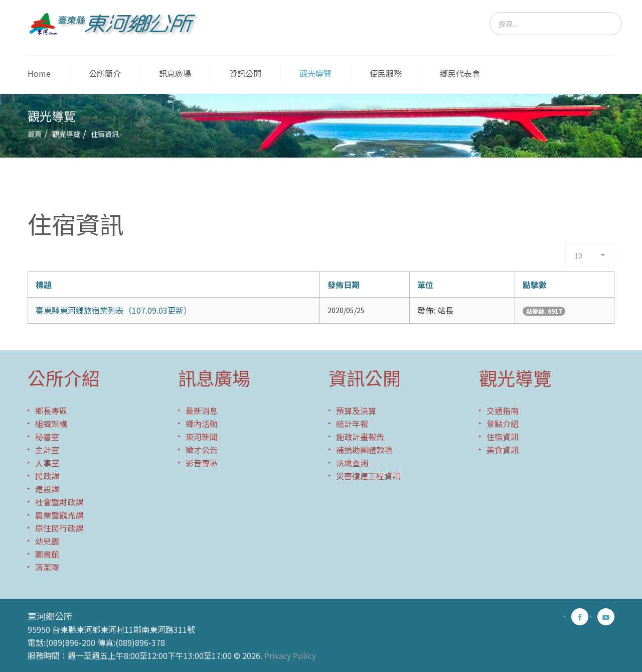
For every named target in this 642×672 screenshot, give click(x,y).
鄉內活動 (202, 424)
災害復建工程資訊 (368, 476)
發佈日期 (344, 285)
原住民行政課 (59, 528)
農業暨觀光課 (59, 515)
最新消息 (202, 411)
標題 (44, 285)
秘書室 (47, 437)
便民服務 (386, 73)
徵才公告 (202, 450)
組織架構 (51, 424)
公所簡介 (105, 73)
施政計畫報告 (360, 437)
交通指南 (503, 411)
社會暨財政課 (59, 502)
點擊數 (535, 285)
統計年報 (352, 424)
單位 (425, 285)
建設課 (47, 489)
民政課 (47, 476)
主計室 (47, 450)
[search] (556, 24)
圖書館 (47, 554)
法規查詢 (352, 463)
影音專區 (202, 463)
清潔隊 (47, 567)
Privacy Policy (290, 655)
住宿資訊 (503, 437)
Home (39, 73)
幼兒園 (47, 541)
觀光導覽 (315, 73)
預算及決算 (356, 411)
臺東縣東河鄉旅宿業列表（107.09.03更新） (114, 310)
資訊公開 (245, 73)
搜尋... (490, 12)
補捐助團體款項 (364, 450)
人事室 (47, 463)
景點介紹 (503, 424)
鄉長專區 (51, 411)
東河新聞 (202, 437)
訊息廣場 (175, 73)
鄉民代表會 (460, 73)
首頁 (35, 134)
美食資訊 (503, 450)
